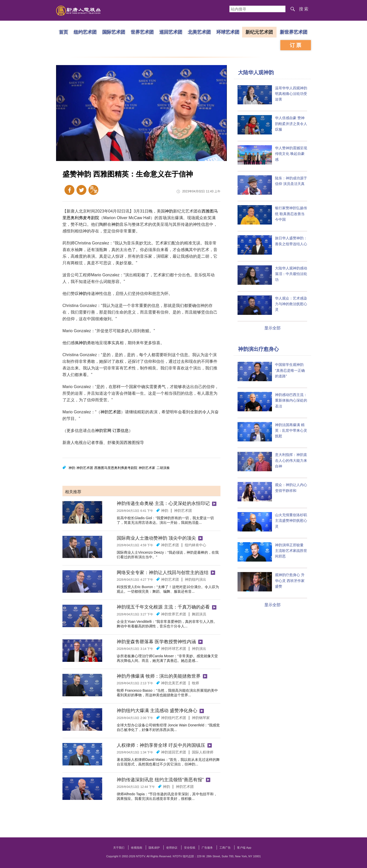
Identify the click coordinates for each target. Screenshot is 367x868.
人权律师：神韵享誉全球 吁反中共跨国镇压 (161, 745)
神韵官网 (103, 431)
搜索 (304, 9)
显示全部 (272, 328)
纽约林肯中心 (195, 545)
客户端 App (244, 848)
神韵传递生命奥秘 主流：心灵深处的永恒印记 (163, 503)
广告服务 (207, 848)
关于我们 (119, 848)
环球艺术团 (228, 32)
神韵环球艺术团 (174, 649)
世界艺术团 (142, 32)
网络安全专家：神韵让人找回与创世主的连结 (163, 573)
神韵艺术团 (111, 412)
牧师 (195, 683)
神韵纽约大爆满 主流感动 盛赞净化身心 (157, 711)
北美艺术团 (199, 32)
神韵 (169, 211)
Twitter (81, 190)
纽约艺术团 (85, 32)
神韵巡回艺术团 (174, 752)
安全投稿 (190, 848)
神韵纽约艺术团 (174, 718)
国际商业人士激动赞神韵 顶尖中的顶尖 (156, 538)
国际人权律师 (203, 752)
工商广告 (225, 848)
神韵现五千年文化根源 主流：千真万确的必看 (163, 607)
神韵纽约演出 (195, 579)
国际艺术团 (114, 32)
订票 (296, 45)
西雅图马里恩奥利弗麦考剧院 (116, 468)
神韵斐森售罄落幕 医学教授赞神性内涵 (156, 642)
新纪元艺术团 (259, 32)
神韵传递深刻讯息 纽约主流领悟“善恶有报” (160, 780)
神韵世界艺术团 (174, 614)
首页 (63, 32)
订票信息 (121, 431)
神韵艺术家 (147, 468)
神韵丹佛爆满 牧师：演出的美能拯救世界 (159, 676)
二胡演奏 (163, 468)
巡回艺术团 (171, 32)
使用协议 (172, 848)
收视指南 (137, 848)
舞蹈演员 (199, 614)
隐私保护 (154, 848)
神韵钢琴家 (201, 718)
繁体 (93, 190)
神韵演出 (199, 649)
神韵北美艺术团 (174, 683)
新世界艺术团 (294, 32)
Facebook (69, 190)
